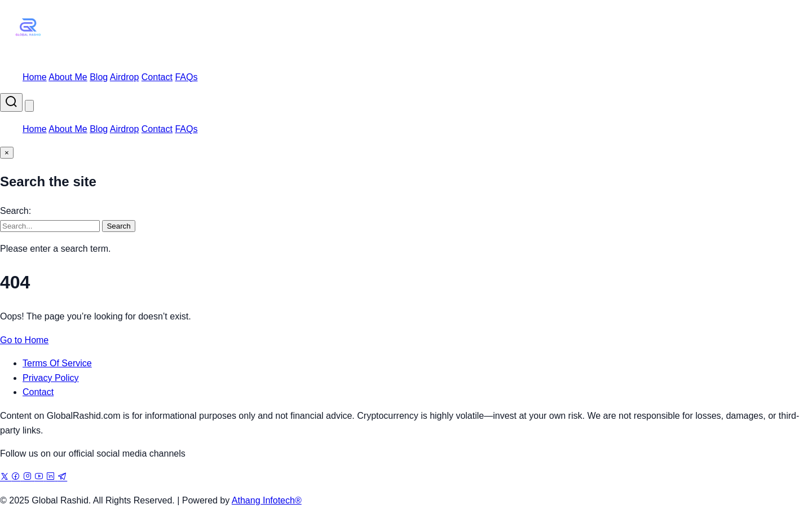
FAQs (186, 77)
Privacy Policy (51, 378)
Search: (16, 211)
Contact (157, 77)
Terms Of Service (57, 363)
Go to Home (24, 340)
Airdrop (125, 77)
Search (118, 226)
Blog (99, 77)
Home (35, 77)
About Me (68, 77)
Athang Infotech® (267, 500)
